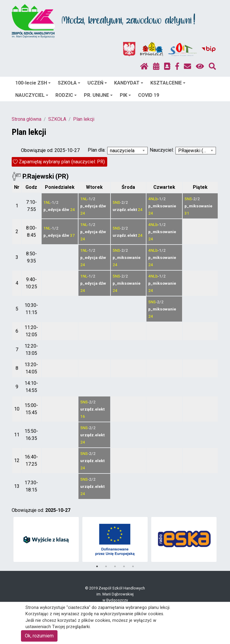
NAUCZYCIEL (32, 95)
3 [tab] (115, 566)
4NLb (153, 199)
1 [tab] (97, 566)
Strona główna (27, 119)
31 (187, 213)
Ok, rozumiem (39, 636)
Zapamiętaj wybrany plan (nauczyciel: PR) (62, 162)
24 (72, 209)
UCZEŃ (97, 83)
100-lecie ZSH (33, 83)
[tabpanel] (46, 539)
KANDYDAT (129, 83)
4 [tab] (124, 566)
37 (72, 235)
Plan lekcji (84, 119)
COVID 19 (149, 95)
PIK (125, 95)
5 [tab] (133, 566)
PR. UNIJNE (98, 95)
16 (83, 416)
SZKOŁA (69, 83)
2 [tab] (106, 566)
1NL (47, 202)
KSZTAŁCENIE (168, 83)
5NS (116, 202)
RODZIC (66, 95)
